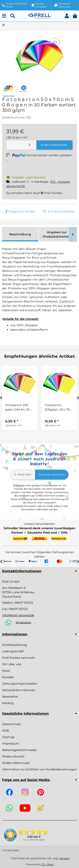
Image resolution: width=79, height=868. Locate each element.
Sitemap (8, 737)
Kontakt (8, 677)
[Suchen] (13, 16)
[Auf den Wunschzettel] (55, 43)
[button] (67, 16)
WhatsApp (23, 622)
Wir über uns (12, 664)
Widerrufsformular (16, 763)
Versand (64, 858)
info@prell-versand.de (18, 615)
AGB (5, 731)
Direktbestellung (14, 645)
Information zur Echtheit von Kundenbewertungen (39, 769)
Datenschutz (11, 724)
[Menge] (22, 145)
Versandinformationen (19, 690)
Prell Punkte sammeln (18, 658)
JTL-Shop (47, 864)
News (6, 671)
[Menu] (4, 16)
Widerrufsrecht (13, 756)
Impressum (11, 743)
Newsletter (10, 697)
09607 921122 (24, 603)
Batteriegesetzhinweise (19, 750)
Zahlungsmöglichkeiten (20, 684)
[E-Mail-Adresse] (23, 475)
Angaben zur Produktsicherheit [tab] (57, 234)
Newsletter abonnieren (52, 475)
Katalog (8, 703)
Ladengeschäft (13, 651)
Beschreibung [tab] (20, 234)
